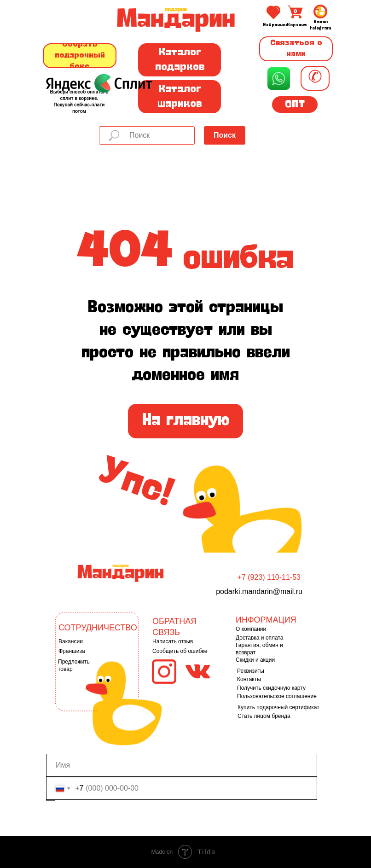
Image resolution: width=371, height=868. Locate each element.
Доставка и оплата (260, 638)
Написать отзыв (173, 641)
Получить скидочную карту (271, 688)
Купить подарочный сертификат (278, 707)
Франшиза (72, 651)
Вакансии (71, 641)
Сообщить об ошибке (180, 651)
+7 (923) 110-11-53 (269, 577)
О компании (251, 629)
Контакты (249, 679)
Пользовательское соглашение (277, 696)
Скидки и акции (255, 660)
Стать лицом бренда (264, 716)
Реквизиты (251, 671)
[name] (182, 765)
